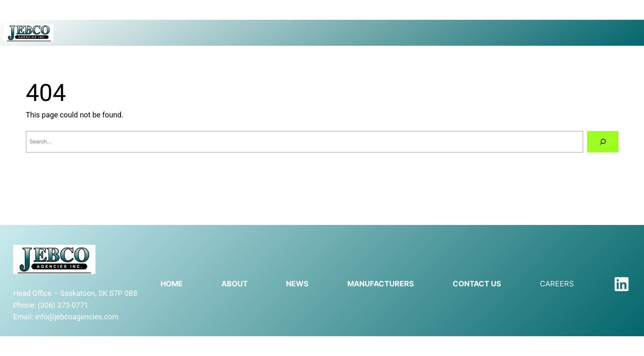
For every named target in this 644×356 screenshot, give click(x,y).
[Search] (603, 142)
